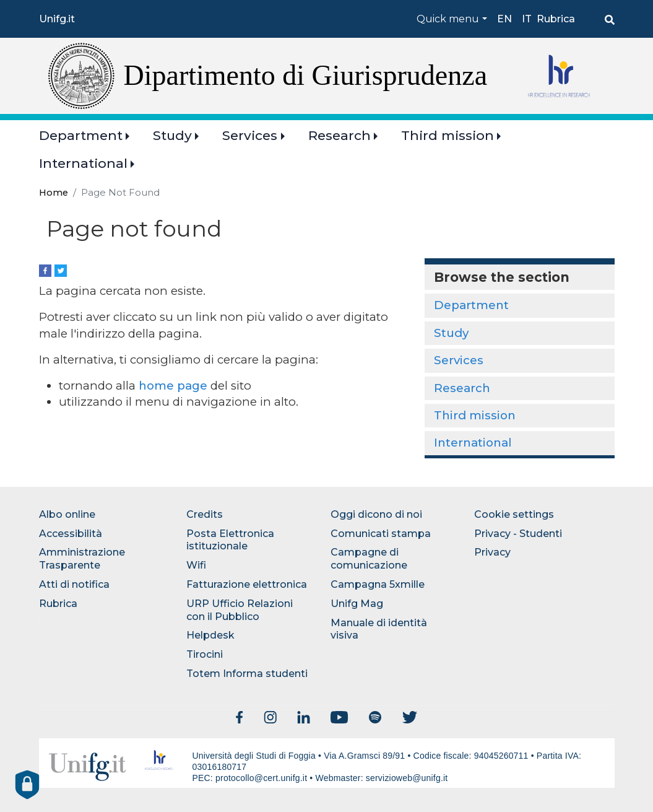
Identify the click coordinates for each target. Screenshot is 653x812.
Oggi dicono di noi (376, 514)
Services (250, 135)
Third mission (448, 135)
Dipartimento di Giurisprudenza (306, 75)
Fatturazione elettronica (247, 584)
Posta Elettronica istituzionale (230, 540)
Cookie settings (514, 514)
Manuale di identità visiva (379, 629)
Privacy (492, 552)
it (527, 19)
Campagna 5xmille (378, 584)
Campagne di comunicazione (369, 559)
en (504, 19)
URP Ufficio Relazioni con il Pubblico (240, 610)
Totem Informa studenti (247, 674)
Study (172, 135)
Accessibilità (71, 534)
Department (81, 135)
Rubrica (556, 19)
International (83, 163)
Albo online (67, 514)
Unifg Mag (357, 604)
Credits (205, 514)
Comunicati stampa (381, 534)
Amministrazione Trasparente (82, 559)
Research (339, 135)
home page (173, 386)
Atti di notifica (74, 584)
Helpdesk (210, 635)
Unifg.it (57, 19)
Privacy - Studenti (518, 534)
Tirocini (205, 654)
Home (54, 193)
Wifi (196, 565)
